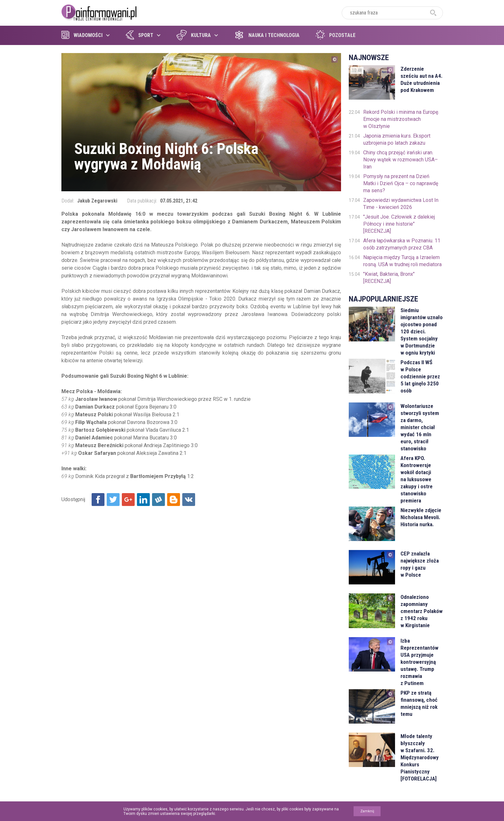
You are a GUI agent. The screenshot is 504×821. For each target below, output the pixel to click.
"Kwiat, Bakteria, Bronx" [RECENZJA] (389, 278)
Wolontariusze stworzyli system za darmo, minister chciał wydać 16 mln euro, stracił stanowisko (420, 427)
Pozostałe (336, 35)
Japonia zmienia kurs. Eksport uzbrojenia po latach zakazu (397, 139)
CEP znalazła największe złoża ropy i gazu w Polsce (420, 564)
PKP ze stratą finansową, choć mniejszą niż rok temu (419, 703)
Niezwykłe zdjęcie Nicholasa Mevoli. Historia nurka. (421, 517)
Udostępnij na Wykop (158, 500)
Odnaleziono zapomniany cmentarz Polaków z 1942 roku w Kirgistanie (422, 611)
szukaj (433, 13)
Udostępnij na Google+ (128, 500)
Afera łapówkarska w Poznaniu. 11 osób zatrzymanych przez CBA (402, 244)
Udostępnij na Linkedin (143, 500)
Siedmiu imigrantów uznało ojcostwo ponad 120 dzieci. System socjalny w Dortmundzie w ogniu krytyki (422, 331)
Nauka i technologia (267, 35)
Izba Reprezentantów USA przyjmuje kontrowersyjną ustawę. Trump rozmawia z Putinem (419, 662)
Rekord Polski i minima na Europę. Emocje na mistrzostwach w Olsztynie (401, 119)
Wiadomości (82, 35)
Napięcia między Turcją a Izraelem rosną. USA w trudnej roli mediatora (402, 261)
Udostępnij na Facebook (98, 500)
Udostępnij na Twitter (113, 500)
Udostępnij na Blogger (174, 500)
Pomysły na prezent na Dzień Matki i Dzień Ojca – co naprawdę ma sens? (401, 183)
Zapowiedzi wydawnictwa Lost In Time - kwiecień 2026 (401, 204)
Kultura (194, 35)
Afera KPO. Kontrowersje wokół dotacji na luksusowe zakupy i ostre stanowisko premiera (417, 479)
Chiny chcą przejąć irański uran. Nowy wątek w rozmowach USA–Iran (401, 160)
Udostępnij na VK (189, 500)
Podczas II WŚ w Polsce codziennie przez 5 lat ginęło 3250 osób (420, 376)
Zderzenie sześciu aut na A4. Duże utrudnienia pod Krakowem (422, 79)
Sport (139, 35)
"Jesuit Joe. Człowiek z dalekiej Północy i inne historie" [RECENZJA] (399, 224)
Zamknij (367, 811)
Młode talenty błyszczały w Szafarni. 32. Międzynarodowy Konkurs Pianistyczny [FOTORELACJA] (420, 757)
